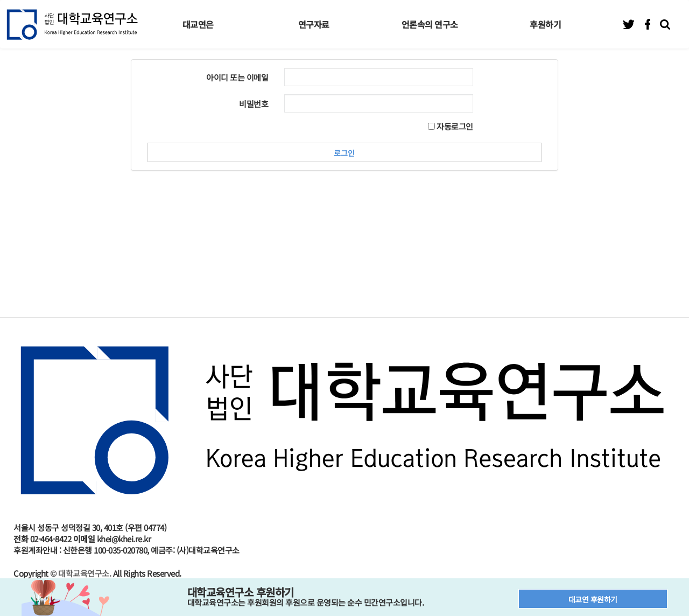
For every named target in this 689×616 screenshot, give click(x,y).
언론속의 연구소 (430, 24)
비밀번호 (254, 104)
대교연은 (198, 24)
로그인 (344, 153)
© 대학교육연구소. (80, 573)
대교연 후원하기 (593, 599)
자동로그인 (451, 126)
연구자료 (314, 24)
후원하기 (545, 24)
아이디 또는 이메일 (237, 77)
